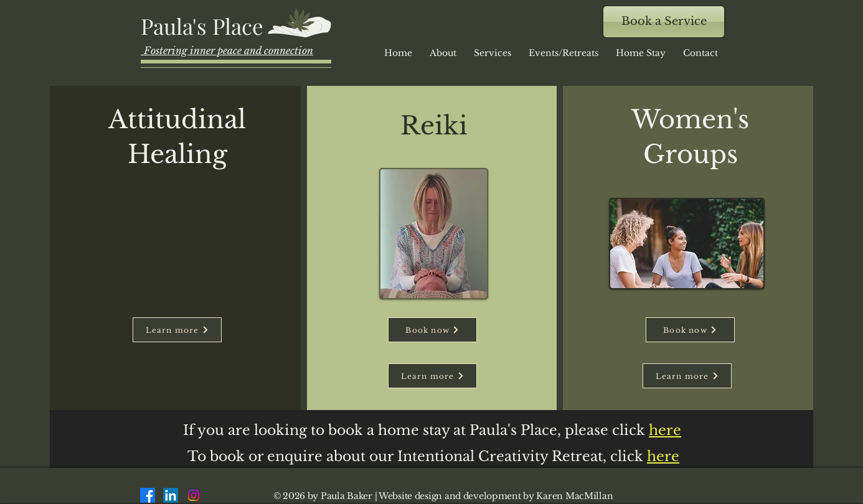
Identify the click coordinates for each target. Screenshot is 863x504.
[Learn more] (177, 330)
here (663, 456)
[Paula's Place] (204, 26)
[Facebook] (148, 495)
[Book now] (432, 330)
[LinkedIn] (171, 495)
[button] (564, 53)
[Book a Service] (664, 22)
